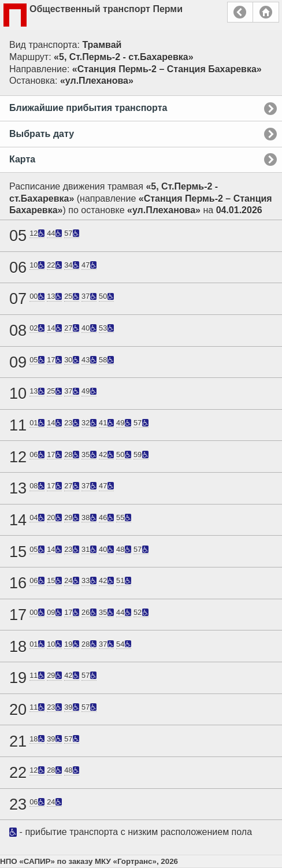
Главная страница (266, 12)
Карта (22, 159)
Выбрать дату (42, 134)
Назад (240, 12)
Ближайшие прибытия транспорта (88, 108)
